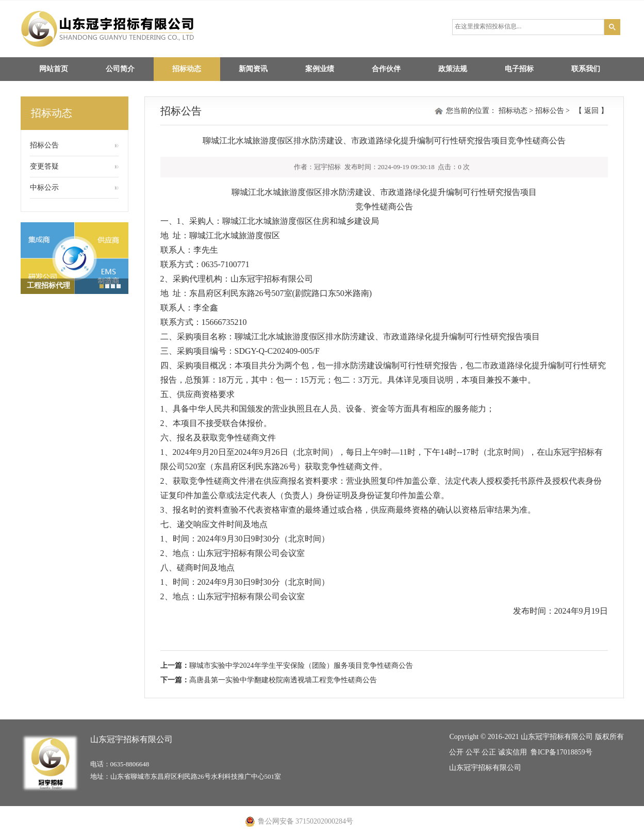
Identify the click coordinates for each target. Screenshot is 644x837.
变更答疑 (44, 166)
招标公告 (44, 145)
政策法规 (453, 69)
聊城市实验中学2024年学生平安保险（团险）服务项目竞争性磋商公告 (301, 666)
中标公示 (44, 187)
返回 (592, 111)
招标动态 (187, 69)
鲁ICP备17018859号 (562, 752)
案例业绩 (320, 69)
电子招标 (519, 69)
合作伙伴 (386, 69)
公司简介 (120, 69)
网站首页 (54, 69)
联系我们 (586, 69)
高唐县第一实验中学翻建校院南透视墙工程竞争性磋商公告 (283, 680)
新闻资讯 (253, 69)
